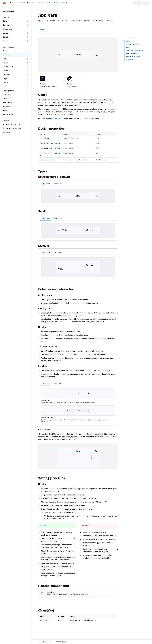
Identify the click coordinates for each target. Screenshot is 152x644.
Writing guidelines (132, 53)
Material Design (54, 119)
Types (128, 47)
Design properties (132, 44)
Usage (128, 41)
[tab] (43, 30)
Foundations (31, 3)
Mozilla (64, 642)
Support (64, 3)
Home (12, 3)
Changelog (130, 59)
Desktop (49, 3)
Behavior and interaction (134, 50)
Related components (133, 56)
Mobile (56, 3)
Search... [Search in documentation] (139, 3)
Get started (21, 3)
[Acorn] (5, 3)
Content (41, 3)
